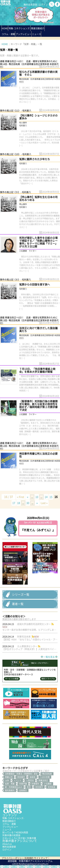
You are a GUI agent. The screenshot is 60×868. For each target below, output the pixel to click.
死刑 (29, 787)
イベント (18, 780)
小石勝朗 (48, 784)
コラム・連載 (9, 824)
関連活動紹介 (38, 28)
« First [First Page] (21, 497)
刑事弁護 (23, 784)
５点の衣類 (45, 777)
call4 (7, 780)
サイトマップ (41, 858)
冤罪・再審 (10, 784)
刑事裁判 (35, 784)
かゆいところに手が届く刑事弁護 (19, 838)
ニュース (7, 829)
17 (14, 503)
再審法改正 (43, 780)
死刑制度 (52, 787)
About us (7, 844)
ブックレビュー (24, 34)
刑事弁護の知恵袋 (11, 835)
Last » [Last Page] (44, 503)
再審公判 (9, 777)
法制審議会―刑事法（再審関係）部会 (21, 774)
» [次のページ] (37, 503)
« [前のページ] (28, 497)
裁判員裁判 (10, 790)
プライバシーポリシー (13, 858)
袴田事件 (21, 777)
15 (51, 497)
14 (46, 497)
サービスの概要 (12, 679)
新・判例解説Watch (14, 787)
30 (28, 503)
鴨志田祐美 (47, 774)
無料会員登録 (30, 4)
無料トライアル (48, 679)
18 (19, 503)
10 (37, 497)
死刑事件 (39, 787)
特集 (20, 28)
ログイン (43, 4)
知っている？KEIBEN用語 (15, 832)
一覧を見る (49, 657)
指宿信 (32, 777)
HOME (5, 28)
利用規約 (29, 858)
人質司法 (30, 780)
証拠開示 (23, 790)
